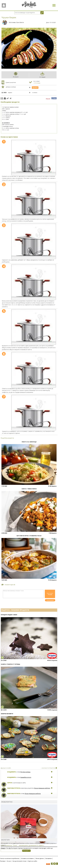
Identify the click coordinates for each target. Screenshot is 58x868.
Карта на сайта (33, 861)
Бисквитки (49, 858)
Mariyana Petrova (14, 788)
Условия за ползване (27, 858)
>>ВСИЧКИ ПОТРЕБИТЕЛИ (48, 768)
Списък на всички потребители (10, 858)
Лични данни (40, 858)
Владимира (12, 772)
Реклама (3, 861)
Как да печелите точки (19, 861)
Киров (10, 783)
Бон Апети (20, 22)
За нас (9, 861)
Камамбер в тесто (26, 777)
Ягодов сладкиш (25, 772)
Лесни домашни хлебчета (42, 788)
